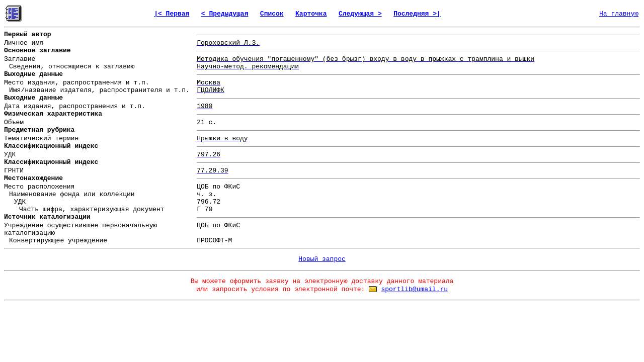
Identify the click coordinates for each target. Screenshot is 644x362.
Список (272, 14)
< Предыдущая (225, 14)
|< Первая (172, 14)
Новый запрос (322, 259)
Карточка (311, 14)
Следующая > (360, 14)
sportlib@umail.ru (414, 289)
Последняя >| (417, 14)
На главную (619, 14)
